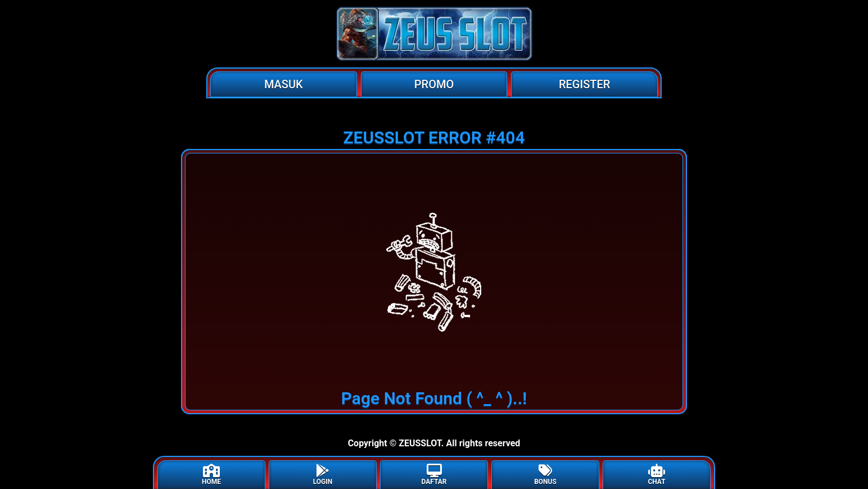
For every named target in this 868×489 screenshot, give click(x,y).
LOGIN (323, 475)
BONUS (545, 475)
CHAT (656, 475)
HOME (211, 475)
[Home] (434, 34)
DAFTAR (434, 475)
